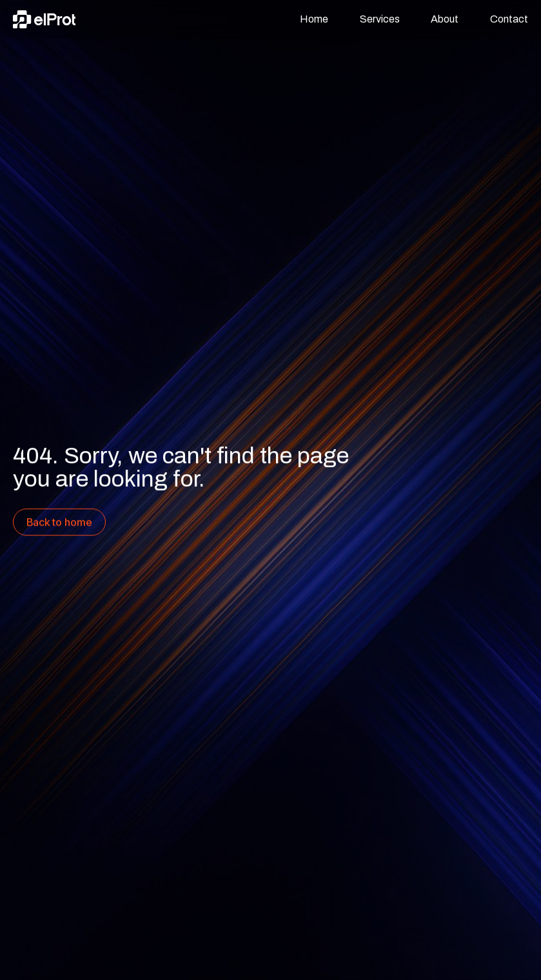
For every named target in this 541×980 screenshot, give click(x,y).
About (445, 19)
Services (380, 19)
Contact (509, 19)
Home (314, 19)
